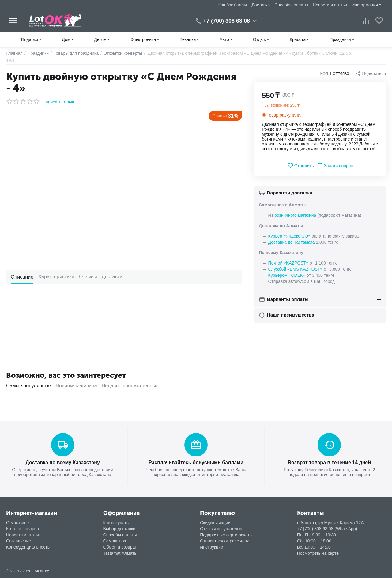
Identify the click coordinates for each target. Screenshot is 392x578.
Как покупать (116, 522)
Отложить (301, 166)
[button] (371, 73)
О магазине (17, 522)
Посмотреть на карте (318, 553)
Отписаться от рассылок (224, 541)
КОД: (325, 74)
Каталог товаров (23, 528)
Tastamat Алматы (120, 553)
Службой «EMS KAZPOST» (296, 269)
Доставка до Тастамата (292, 242)
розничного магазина (295, 215)
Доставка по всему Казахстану (63, 462)
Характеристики (56, 277)
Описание (22, 277)
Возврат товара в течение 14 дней (329, 462)
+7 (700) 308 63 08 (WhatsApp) (327, 528)
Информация (365, 5)
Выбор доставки (119, 528)
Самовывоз (115, 541)
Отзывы (88, 277)
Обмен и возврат (120, 547)
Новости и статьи (330, 5)
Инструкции (212, 547)
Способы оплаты (291, 5)
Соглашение (19, 541)
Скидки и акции (215, 522)
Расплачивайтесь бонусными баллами (196, 462)
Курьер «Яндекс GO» (289, 236)
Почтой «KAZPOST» (288, 263)
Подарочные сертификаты (226, 535)
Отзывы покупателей (221, 528)
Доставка (261, 5)
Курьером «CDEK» (287, 275)
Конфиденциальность (28, 547)
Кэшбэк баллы (233, 5)
